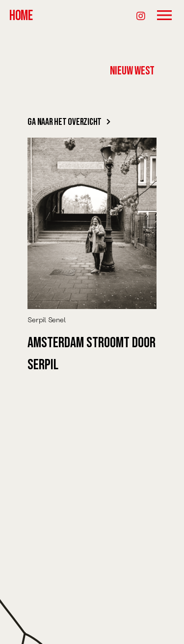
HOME (21, 16)
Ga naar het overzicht (69, 122)
